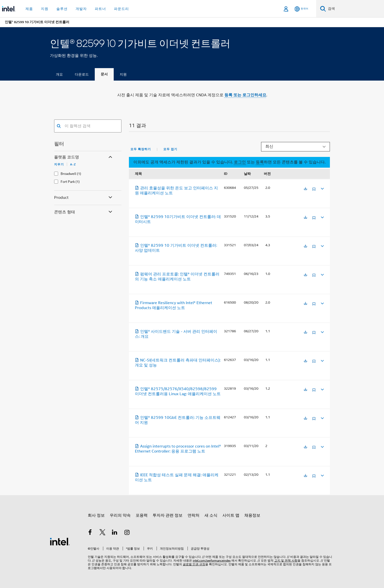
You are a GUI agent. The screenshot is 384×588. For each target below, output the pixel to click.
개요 (59, 74)
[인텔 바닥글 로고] (60, 541)
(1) (79, 174)
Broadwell (68, 174)
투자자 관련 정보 (168, 515)
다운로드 (82, 74)
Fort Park (68, 182)
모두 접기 (170, 149)
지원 (123, 74)
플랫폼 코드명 (84, 157)
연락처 (193, 515)
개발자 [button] (81, 9)
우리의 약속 (120, 515)
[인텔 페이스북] (90, 533)
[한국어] (301, 9)
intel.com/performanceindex (212, 560)
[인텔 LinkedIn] (115, 533)
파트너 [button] (100, 9)
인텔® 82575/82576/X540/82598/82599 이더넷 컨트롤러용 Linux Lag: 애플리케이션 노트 (178, 391)
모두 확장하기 (141, 149)
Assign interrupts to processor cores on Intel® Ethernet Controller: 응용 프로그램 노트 (178, 449)
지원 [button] (45, 9)
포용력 (142, 515)
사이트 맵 (231, 515)
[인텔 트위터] (102, 533)
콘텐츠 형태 (84, 212)
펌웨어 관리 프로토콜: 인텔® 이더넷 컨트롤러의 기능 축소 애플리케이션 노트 (177, 277)
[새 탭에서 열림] (305, 189)
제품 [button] (29, 9)
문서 (104, 74)
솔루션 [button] (62, 9)
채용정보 (252, 515)
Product (84, 198)
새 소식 (211, 515)
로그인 (240, 162)
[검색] (323, 9)
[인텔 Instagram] (127, 533)
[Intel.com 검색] (355, 9)
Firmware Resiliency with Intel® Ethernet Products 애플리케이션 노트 (174, 305)
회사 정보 (96, 515)
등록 (260, 162)
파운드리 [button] (121, 9)
